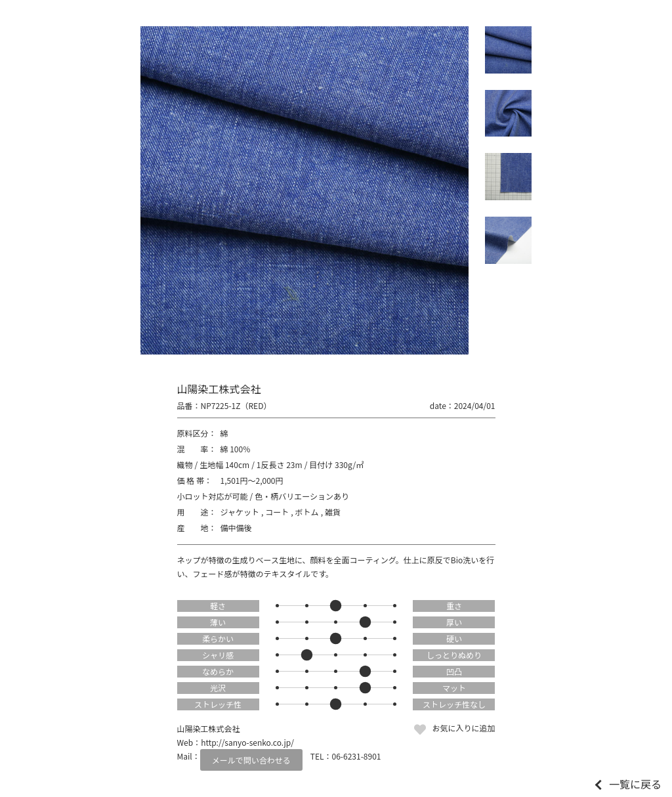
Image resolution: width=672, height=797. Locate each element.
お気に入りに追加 (463, 728)
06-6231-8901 (357, 756)
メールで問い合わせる (251, 760)
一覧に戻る (635, 784)
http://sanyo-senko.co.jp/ (247, 742)
